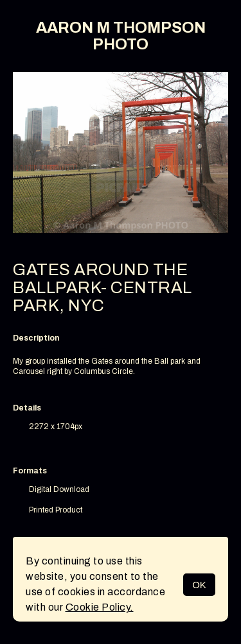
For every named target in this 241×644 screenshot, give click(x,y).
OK (199, 585)
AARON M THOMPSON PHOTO (121, 36)
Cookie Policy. (100, 607)
